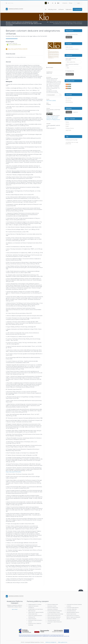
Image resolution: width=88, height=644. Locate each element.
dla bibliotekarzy (69, 102)
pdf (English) (50, 67)
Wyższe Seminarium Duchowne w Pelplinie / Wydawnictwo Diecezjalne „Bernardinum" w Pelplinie (73, 617)
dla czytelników (69, 98)
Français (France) (70, 128)
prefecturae (68, 144)
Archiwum (61, 9)
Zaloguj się (70, 74)
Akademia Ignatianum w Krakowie (35, 604)
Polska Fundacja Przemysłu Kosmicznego (55, 614)
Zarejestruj (65, 3)
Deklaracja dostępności (51, 642)
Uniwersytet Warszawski (71, 611)
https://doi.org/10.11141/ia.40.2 (13, 472)
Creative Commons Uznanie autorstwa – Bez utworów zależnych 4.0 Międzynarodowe (53, 118)
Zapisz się (69, 112)
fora (72, 142)
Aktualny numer (52, 9)
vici (75, 142)
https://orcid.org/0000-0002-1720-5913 (15, 45)
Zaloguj (71, 3)
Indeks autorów (69, 47)
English (67, 126)
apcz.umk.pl (15, 609)
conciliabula (68, 142)
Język (78, 3)
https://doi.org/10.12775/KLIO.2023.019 (18, 49)
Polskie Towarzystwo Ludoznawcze (54, 617)
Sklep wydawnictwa (63, 642)
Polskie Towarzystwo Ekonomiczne (54, 615)
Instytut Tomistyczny (32, 619)
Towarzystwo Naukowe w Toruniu (54, 620)
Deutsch (67, 124)
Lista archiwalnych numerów (72, 49)
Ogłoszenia (69, 9)
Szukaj (70, 37)
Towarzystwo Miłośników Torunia (54, 619)
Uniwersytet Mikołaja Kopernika (73, 608)
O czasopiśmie (77, 9)
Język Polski (68, 130)
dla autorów (68, 100)
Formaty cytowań (51, 95)
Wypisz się (75, 112)
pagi (77, 142)
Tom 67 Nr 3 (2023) (51, 101)
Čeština (67, 122)
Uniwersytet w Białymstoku (72, 609)
